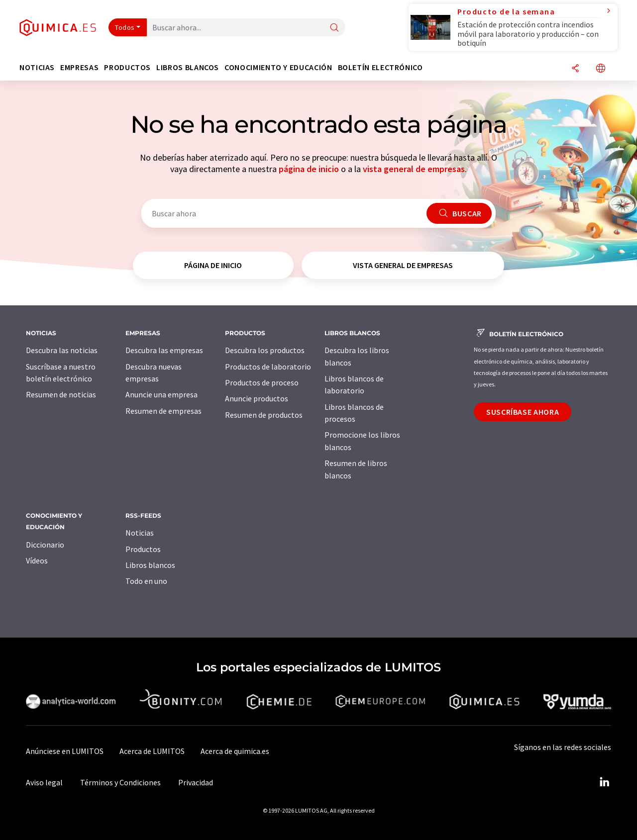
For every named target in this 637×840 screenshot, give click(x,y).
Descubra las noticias (62, 350)
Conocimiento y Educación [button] (278, 67)
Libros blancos (150, 565)
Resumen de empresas (163, 411)
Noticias (140, 533)
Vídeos (37, 560)
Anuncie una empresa (161, 394)
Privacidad (196, 782)
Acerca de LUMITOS (152, 751)
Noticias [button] (37, 67)
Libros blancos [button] (188, 67)
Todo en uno (146, 581)
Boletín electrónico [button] (380, 67)
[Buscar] (334, 28)
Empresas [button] (79, 67)
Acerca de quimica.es (235, 751)
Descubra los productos (265, 350)
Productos (143, 549)
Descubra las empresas (164, 350)
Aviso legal (44, 782)
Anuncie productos (257, 398)
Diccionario (45, 545)
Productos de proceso (262, 382)
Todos (125, 27)
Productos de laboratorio (268, 367)
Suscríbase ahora (523, 412)
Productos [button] (127, 67)
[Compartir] (575, 69)
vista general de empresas (414, 169)
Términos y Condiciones (120, 782)
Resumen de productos (264, 415)
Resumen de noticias (61, 394)
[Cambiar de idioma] (601, 69)
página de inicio (309, 169)
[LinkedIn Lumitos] (604, 782)
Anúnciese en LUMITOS (65, 751)
